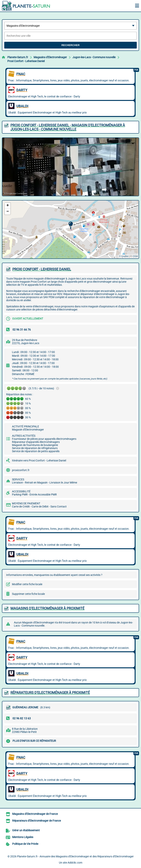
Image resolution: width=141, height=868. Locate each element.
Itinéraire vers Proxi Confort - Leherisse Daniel (39, 460)
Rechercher (70, 45)
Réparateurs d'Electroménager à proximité (50, 693)
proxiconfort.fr (21, 470)
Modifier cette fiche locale (27, 584)
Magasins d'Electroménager (50, 57)
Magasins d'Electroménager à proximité (47, 608)
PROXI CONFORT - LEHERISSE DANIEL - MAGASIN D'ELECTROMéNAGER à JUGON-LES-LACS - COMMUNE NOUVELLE (68, 127)
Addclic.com (75, 863)
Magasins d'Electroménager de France (35, 814)
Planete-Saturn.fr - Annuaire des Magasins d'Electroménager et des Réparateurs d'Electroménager (75, 856)
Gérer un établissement (26, 830)
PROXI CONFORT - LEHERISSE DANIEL (42, 269)
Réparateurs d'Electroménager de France (37, 821)
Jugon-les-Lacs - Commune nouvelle (94, 57)
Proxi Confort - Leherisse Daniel (26, 61)
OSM (135, 256)
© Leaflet (124, 256)
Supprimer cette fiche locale (28, 594)
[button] (71, 226)
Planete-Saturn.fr (18, 57)
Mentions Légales (23, 837)
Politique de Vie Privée (25, 844)
